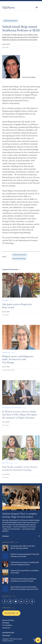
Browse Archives (8, 620)
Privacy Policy (6, 635)
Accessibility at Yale (8, 632)
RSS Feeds (6, 623)
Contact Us (6, 628)
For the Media (7, 625)
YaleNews (9, 8)
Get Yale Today (11, 613)
